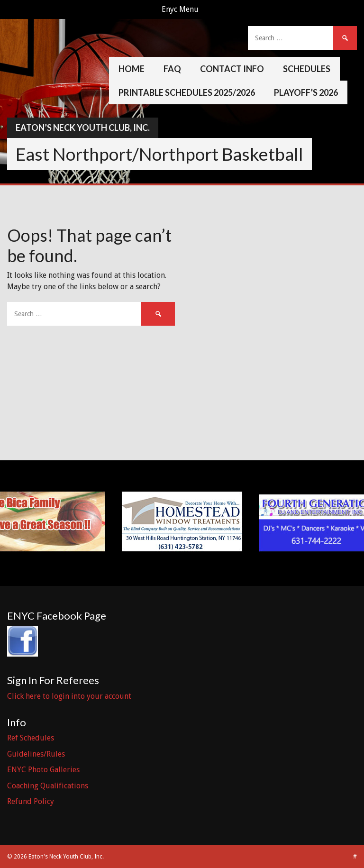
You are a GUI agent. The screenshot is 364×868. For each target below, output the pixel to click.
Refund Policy (31, 801)
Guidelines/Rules (36, 754)
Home (132, 69)
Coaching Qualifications (48, 786)
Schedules (307, 69)
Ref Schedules (31, 738)
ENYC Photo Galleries (43, 770)
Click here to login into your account (69, 696)
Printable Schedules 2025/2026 (187, 92)
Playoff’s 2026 (306, 92)
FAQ (172, 69)
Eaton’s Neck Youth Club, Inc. (83, 128)
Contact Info (232, 69)
